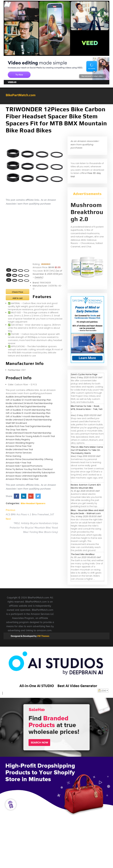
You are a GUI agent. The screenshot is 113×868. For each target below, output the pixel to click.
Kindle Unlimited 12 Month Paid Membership (29, 420)
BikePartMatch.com (21, 95)
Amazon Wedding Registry (20, 443)
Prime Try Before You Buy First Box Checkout (29, 469)
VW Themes (43, 636)
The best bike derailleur (83, 554)
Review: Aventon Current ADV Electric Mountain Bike (86, 486)
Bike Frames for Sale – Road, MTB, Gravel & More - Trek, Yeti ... (87, 409)
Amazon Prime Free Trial (19, 446)
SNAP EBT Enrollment (16, 423)
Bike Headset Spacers (33, 503)
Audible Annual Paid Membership (23, 397)
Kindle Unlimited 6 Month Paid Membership (29, 433)
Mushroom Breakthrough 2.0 (87, 212)
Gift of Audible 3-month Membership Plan (28, 410)
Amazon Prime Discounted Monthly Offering (29, 459)
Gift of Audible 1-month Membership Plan (28, 416)
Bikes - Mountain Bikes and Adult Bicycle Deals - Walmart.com (87, 512)
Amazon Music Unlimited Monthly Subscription (30, 472)
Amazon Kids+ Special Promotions (24, 466)
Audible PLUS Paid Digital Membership (26, 406)
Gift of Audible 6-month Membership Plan (28, 413)
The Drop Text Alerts (16, 430)
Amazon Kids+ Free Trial (18, 463)
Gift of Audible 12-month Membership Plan (28, 400)
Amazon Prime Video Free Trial (22, 479)
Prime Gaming (13, 456)
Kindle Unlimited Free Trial (19, 449)
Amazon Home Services (19, 453)
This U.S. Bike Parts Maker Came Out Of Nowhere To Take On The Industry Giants (87, 450)
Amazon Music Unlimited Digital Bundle (27, 476)
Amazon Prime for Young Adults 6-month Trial (30, 436)
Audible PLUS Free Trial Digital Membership (28, 426)
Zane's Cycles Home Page (84, 374)
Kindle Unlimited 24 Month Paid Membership (29, 403)
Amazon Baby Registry (18, 439)
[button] (56, 103)
